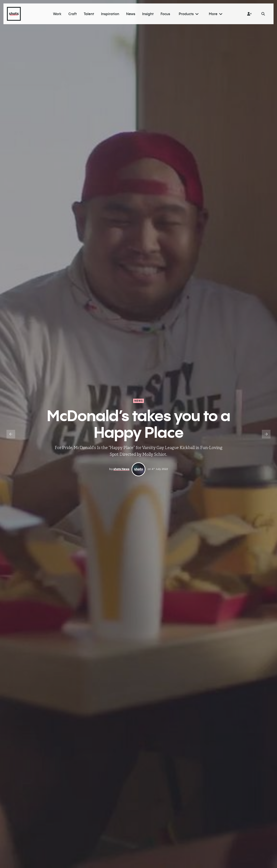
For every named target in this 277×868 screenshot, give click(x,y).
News (139, 401)
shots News (121, 469)
